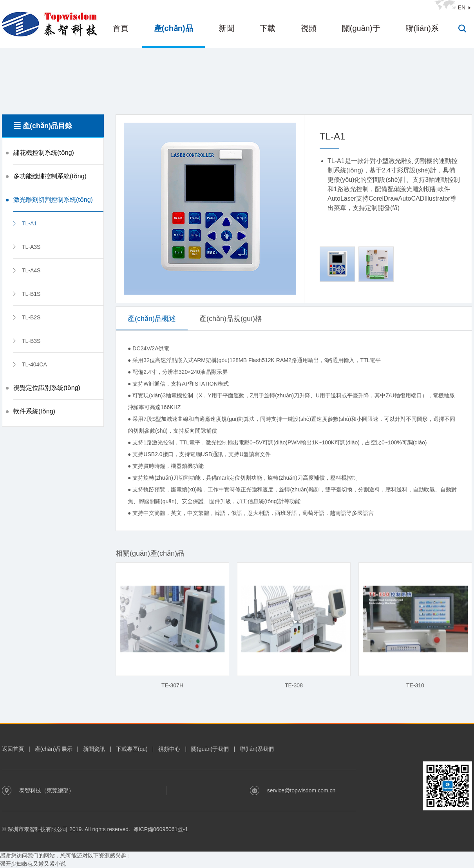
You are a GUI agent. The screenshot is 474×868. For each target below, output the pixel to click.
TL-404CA (29, 364)
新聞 (226, 28)
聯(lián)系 (422, 28)
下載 (268, 28)
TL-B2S (26, 317)
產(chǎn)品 (174, 28)
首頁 (121, 28)
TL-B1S (26, 294)
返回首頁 (13, 749)
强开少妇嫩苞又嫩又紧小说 (33, 864)
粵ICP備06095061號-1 (161, 829)
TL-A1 (24, 223)
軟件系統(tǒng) (34, 411)
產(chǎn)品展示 (54, 749)
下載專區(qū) (132, 749)
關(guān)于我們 (210, 749)
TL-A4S (26, 270)
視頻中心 (169, 749)
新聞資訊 (94, 749)
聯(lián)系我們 (257, 749)
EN (462, 7)
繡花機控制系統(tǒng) (44, 153)
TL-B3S (26, 341)
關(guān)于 (361, 28)
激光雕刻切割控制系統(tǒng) (53, 200)
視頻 (309, 28)
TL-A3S (26, 247)
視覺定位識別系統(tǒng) (47, 388)
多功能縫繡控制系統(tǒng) (50, 176)
